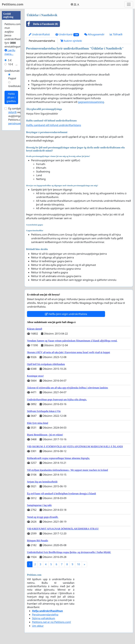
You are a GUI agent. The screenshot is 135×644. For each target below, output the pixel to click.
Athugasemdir (94, 34)
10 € (11, 158)
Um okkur (38, 626)
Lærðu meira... (10, 146)
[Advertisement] (11, 56)
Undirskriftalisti (39, 34)
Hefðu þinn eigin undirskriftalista (66, 314)
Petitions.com (13, 4)
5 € (10, 154)
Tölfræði (116, 34)
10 (79, 564)
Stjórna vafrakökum (44, 618)
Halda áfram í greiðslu (11, 191)
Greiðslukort (16, 179)
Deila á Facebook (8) (42, 24)
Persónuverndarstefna (42, 41)
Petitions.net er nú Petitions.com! (51, 622)
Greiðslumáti (12, 164)
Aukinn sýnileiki (71, 41)
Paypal (12, 172)
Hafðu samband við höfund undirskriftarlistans (54, 125)
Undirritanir (67, 34)
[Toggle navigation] (129, 4)
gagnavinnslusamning (91, 102)
